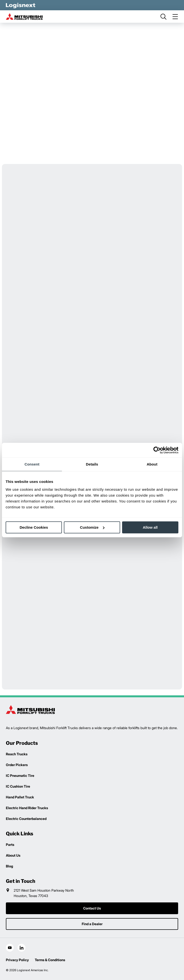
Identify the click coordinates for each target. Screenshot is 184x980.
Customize (92, 527)
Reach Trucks (17, 754)
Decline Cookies (34, 527)
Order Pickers (17, 765)
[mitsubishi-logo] (24, 17)
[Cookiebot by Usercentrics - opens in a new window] (157, 450)
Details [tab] (92, 464)
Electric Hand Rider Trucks (27, 808)
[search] (163, 17)
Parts (10, 845)
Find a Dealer (92, 924)
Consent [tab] (32, 464)
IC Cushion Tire (18, 786)
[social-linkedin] (22, 948)
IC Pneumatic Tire (20, 776)
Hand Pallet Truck (20, 797)
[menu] (175, 17)
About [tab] (152, 464)
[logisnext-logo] (30, 710)
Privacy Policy (17, 960)
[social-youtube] (10, 948)
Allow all (150, 527)
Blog (9, 866)
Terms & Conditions (50, 960)
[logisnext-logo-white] (21, 5)
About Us (13, 855)
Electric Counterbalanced (26, 819)
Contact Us (92, 908)
